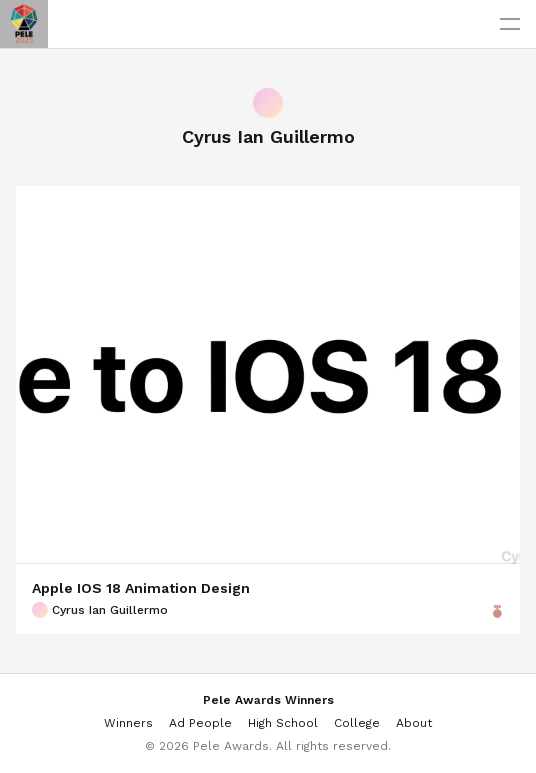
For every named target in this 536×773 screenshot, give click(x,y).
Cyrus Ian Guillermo (100, 610)
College (357, 723)
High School (283, 723)
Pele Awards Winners (268, 700)
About (414, 723)
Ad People (200, 723)
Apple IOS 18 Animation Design (141, 588)
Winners (128, 723)
